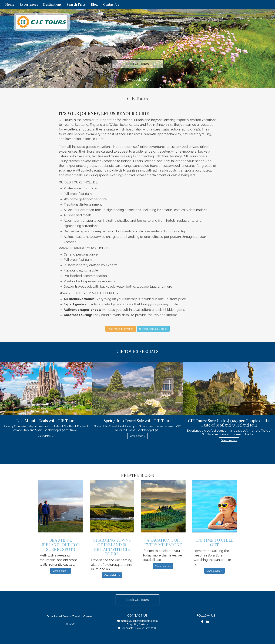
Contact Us (111, 4)
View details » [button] (46, 436)
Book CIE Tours (137, 64)
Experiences (29, 4)
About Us (69, 624)
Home (10, 4)
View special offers (137, 83)
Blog (94, 4)
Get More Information (121, 329)
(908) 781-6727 (139, 624)
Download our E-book (153, 329)
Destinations (52, 4)
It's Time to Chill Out (214, 542)
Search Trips (76, 4)
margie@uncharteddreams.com (139, 621)
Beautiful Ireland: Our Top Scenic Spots (61, 544)
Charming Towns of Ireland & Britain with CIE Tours (112, 547)
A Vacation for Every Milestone (163, 542)
